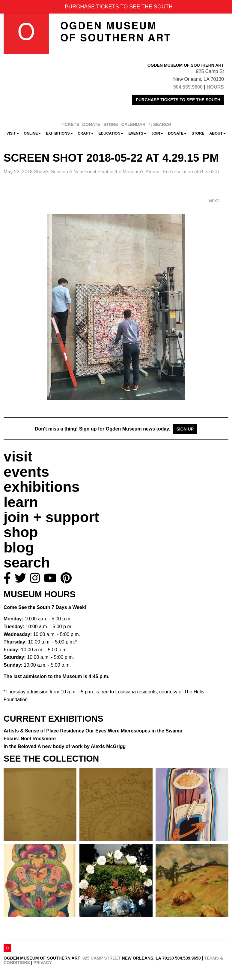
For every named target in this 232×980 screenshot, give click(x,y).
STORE (111, 124)
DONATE (91, 124)
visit (18, 457)
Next (217, 201)
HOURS (215, 87)
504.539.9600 (188, 87)
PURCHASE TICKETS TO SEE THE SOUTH (178, 100)
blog (19, 548)
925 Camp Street (101, 958)
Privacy (43, 963)
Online (32, 133)
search (27, 563)
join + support (51, 517)
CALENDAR (134, 124)
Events (137, 133)
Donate (177, 133)
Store (198, 133)
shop (21, 532)
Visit (12, 133)
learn (21, 502)
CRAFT (85, 133)
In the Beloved (65, 746)
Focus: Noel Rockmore (30, 739)
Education (111, 133)
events (26, 472)
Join (157, 133)
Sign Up (185, 429)
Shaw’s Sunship (97, 172)
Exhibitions (59, 133)
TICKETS (70, 124)
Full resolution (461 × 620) (191, 172)
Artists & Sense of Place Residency (93, 731)
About (217, 133)
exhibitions (42, 487)
